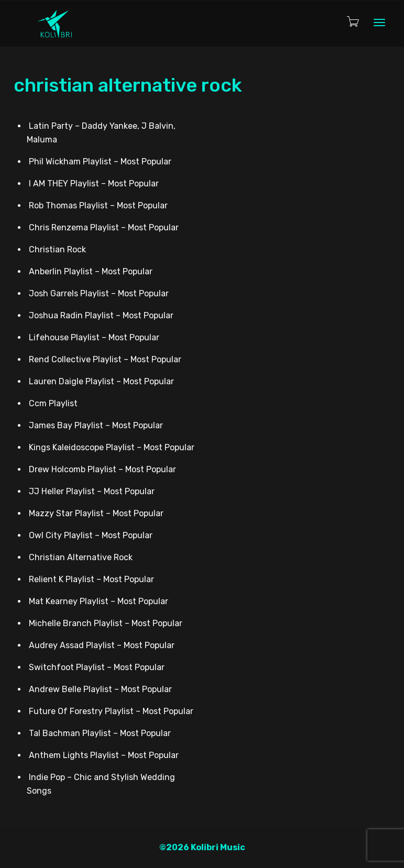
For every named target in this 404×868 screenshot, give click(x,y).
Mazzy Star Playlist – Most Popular (96, 513)
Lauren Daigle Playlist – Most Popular (101, 381)
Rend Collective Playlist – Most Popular (105, 359)
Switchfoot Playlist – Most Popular (97, 667)
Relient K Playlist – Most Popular (91, 579)
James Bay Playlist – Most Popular (96, 425)
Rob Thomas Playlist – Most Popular (98, 205)
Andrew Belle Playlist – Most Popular (100, 689)
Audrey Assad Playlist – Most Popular (102, 645)
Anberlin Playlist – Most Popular (91, 271)
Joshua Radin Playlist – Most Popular (101, 315)
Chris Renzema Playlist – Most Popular (104, 227)
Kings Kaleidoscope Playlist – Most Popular (112, 447)
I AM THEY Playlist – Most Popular (94, 183)
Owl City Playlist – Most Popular (91, 535)
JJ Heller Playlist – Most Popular (92, 491)
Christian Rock (57, 249)
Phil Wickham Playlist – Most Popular (100, 162)
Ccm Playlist (53, 403)
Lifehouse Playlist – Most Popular (94, 337)
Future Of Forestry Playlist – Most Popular (111, 711)
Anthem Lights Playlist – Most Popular (104, 755)
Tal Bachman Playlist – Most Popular (100, 733)
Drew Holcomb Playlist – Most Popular (102, 469)
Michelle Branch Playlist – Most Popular (106, 623)
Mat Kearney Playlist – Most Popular (99, 601)
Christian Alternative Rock (81, 557)
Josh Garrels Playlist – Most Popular (99, 293)
